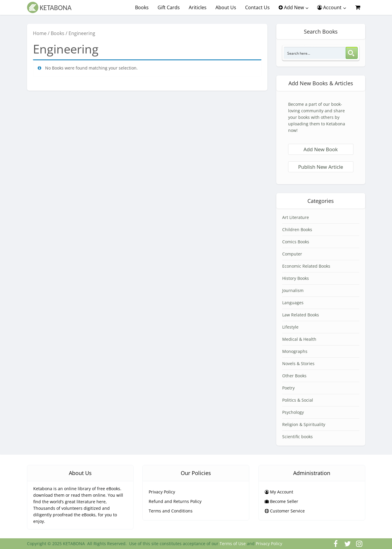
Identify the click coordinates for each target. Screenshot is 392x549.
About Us (226, 7)
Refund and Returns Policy (175, 501)
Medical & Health (299, 339)
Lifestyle (290, 327)
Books (142, 7)
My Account (279, 492)
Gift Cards (169, 7)
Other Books (294, 376)
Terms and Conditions (171, 511)
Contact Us (257, 7)
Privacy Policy (162, 492)
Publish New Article (321, 167)
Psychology (293, 412)
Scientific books (297, 437)
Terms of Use (233, 544)
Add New (291, 7)
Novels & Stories (298, 363)
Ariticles (198, 7)
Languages (293, 303)
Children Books (297, 229)
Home (40, 33)
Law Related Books (301, 315)
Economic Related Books (306, 266)
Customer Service (285, 511)
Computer (292, 254)
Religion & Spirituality (304, 424)
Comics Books (296, 242)
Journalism (293, 290)
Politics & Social (298, 400)
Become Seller (281, 501)
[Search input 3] (315, 53)
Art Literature (296, 217)
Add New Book (321, 149)
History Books (296, 278)
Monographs (295, 351)
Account (329, 7)
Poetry (288, 388)
